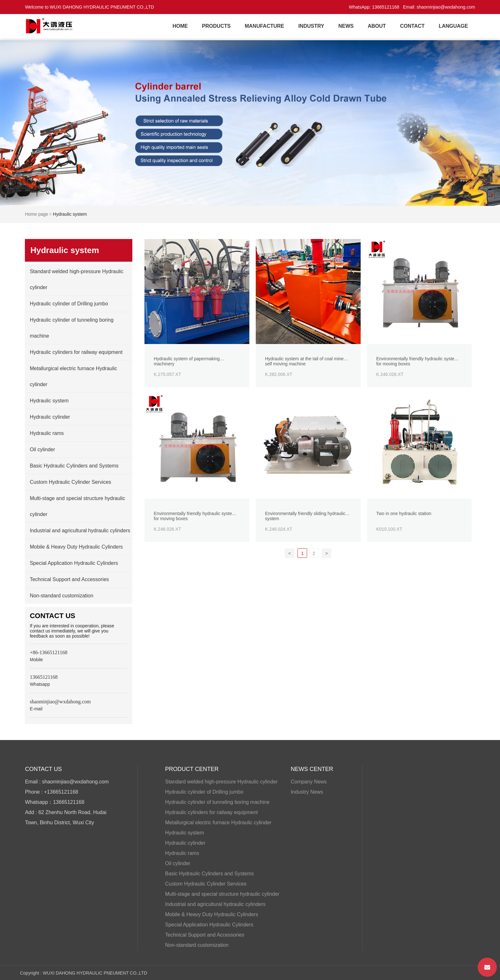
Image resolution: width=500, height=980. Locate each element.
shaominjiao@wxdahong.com (446, 7)
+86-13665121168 (48, 652)
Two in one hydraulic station (404, 514)
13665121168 (386, 7)
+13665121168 (61, 792)
